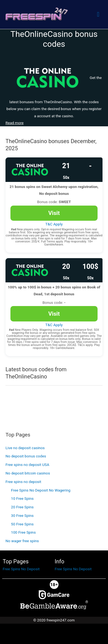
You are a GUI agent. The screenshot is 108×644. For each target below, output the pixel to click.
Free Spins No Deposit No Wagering (41, 490)
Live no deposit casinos (25, 448)
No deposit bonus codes (26, 456)
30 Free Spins (22, 515)
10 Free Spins (22, 498)
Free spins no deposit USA (27, 465)
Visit (54, 213)
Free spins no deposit (23, 482)
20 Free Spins (22, 507)
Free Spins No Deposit (21, 569)
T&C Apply (54, 224)
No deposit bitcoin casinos (28, 473)
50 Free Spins (22, 524)
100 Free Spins (23, 532)
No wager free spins (22, 541)
